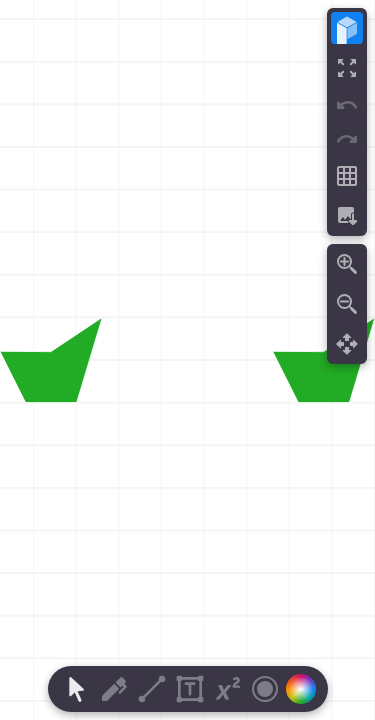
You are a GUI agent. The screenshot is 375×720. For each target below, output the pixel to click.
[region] (187, 360)
